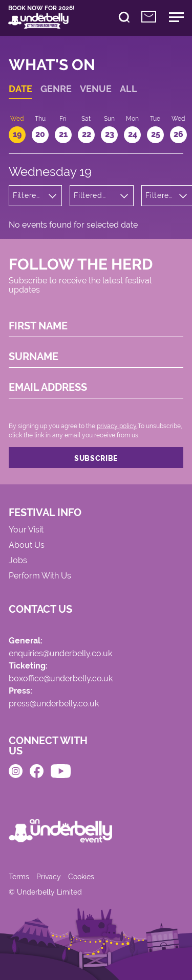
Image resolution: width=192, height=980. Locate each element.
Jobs (18, 561)
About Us (27, 545)
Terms (19, 877)
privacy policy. (117, 426)
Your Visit (26, 530)
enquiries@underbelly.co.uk (60, 654)
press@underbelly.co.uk (54, 704)
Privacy (49, 877)
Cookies (81, 877)
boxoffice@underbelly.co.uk (61, 679)
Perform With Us (40, 576)
